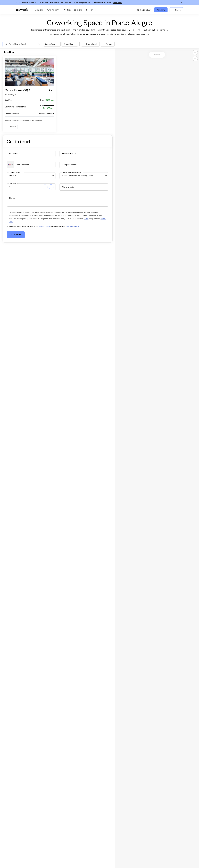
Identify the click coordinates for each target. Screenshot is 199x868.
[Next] (20, 3)
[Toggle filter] (90, 44)
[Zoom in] (195, 52)
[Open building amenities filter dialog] (70, 44)
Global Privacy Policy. (72, 227)
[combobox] (10, 165)
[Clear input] (39, 44)
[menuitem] (39, 10)
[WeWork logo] (22, 10)
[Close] (182, 3)
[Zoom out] (195, 59)
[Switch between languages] (144, 10)
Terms (86, 219)
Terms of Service (44, 227)
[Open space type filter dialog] (52, 44)
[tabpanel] (58, 91)
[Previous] (17, 3)
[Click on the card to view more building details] (29, 94)
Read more (117, 3)
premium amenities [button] (115, 34)
